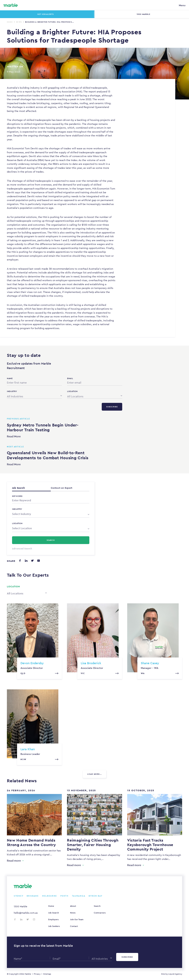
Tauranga (79, 896)
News (19, 22)
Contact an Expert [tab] (62, 488)
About (73, 906)
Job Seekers (54, 926)
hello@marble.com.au (26, 913)
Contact (74, 926)
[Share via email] (39, 561)
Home (10, 22)
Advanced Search (22, 549)
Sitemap (47, 974)
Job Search (54, 913)
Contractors (100, 913)
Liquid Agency (175, 974)
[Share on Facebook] (20, 561)
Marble (28, 974)
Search (97, 906)
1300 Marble (20, 906)
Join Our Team (77, 919)
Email (70, 378)
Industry (17, 509)
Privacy (37, 974)
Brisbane (33, 896)
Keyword (17, 496)
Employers (53, 919)
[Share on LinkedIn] (26, 561)
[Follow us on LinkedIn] (21, 919)
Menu (182, 5)
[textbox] (51, 514)
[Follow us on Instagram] (34, 919)
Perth (64, 896)
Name (10, 378)
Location (17, 523)
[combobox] (34, 396)
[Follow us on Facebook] (15, 919)
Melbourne (50, 896)
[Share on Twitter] (32, 561)
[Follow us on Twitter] (28, 919)
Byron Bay (95, 896)
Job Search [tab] (18, 488)
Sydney (19, 896)
